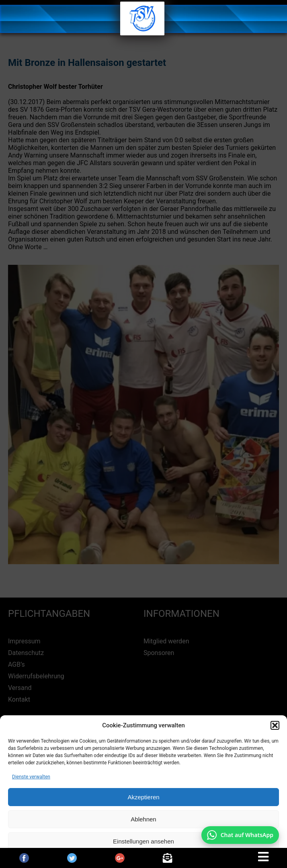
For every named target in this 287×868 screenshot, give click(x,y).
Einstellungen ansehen (143, 841)
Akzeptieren (143, 797)
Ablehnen (143, 819)
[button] (275, 725)
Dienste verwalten (31, 777)
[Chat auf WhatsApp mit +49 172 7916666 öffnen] (240, 835)
